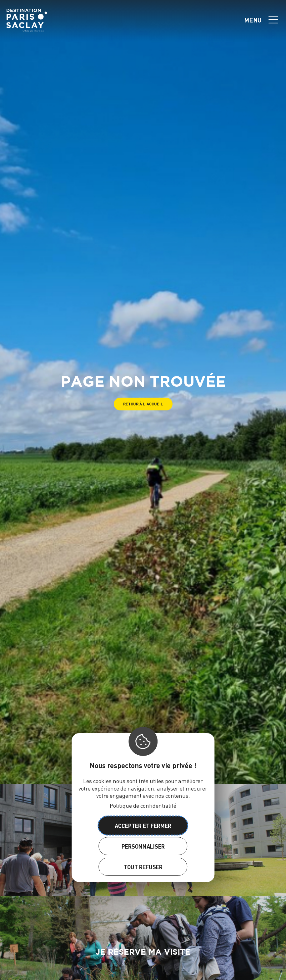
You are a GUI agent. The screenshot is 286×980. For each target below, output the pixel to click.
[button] (143, 404)
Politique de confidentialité (143, 805)
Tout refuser (143, 867)
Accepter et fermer (143, 826)
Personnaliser (143, 846)
